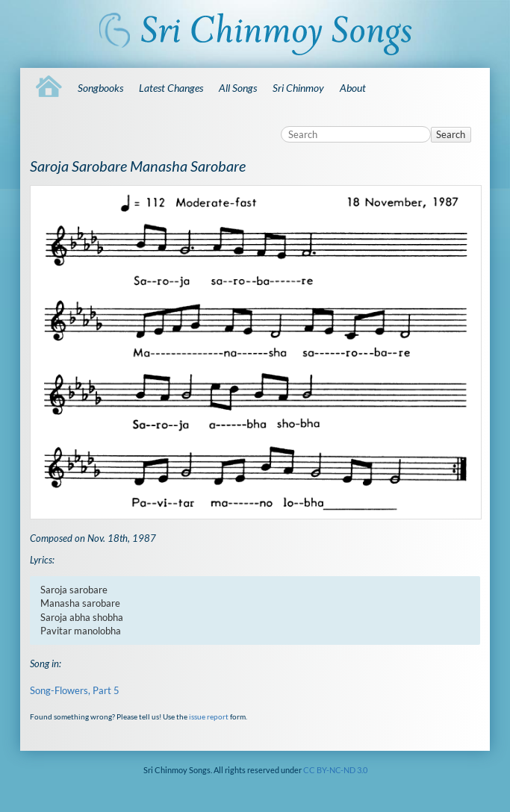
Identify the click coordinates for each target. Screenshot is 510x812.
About (353, 88)
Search (451, 134)
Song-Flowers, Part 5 (75, 690)
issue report (209, 716)
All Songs (238, 88)
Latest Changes (171, 88)
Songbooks (100, 88)
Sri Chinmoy (298, 88)
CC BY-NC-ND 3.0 (335, 770)
